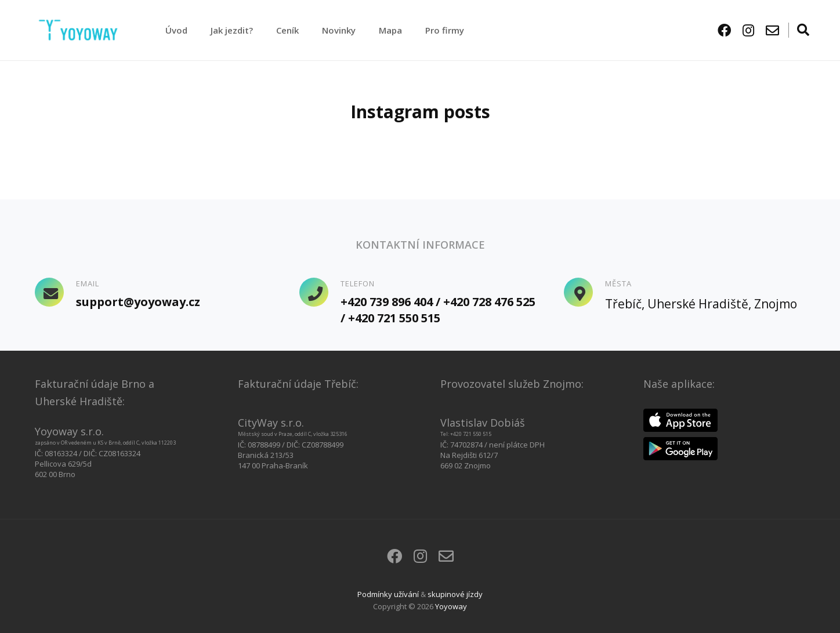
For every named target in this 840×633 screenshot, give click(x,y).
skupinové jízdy (455, 594)
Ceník (287, 30)
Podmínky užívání (388, 594)
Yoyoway (451, 606)
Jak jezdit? (232, 30)
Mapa (390, 30)
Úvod (176, 30)
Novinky (339, 30)
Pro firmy (445, 30)
